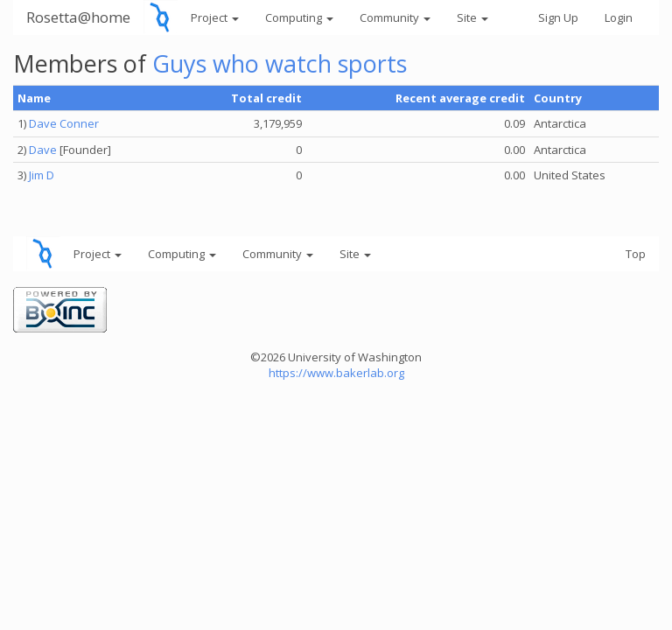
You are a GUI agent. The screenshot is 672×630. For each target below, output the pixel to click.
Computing (299, 17)
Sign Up (558, 17)
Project (215, 17)
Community (395, 17)
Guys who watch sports (280, 63)
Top (636, 254)
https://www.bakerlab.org (336, 373)
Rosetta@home (78, 17)
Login (619, 17)
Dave (43, 150)
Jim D (42, 175)
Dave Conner (64, 123)
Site (472, 17)
